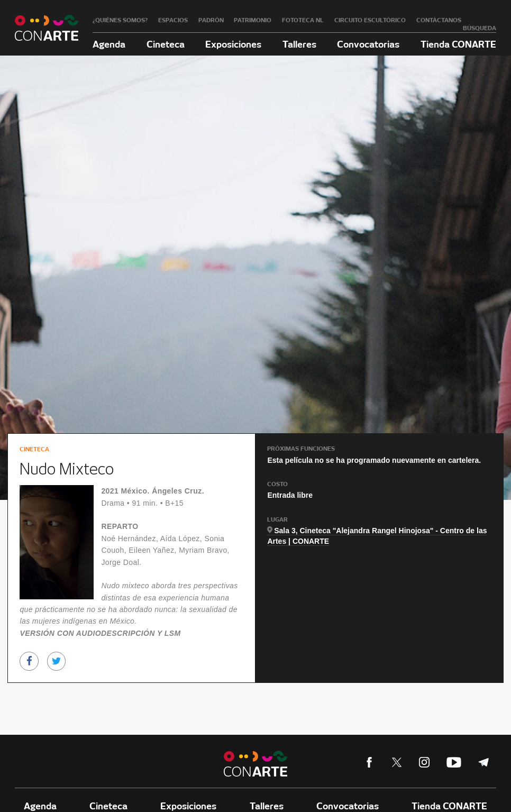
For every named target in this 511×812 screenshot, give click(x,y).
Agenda (109, 44)
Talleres (299, 44)
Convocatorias (368, 44)
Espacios (173, 20)
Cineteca (166, 44)
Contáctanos (439, 20)
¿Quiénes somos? (120, 20)
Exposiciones (233, 44)
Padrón (211, 20)
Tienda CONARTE (458, 44)
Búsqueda (480, 28)
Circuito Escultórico (370, 20)
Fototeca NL (303, 20)
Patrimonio (253, 20)
